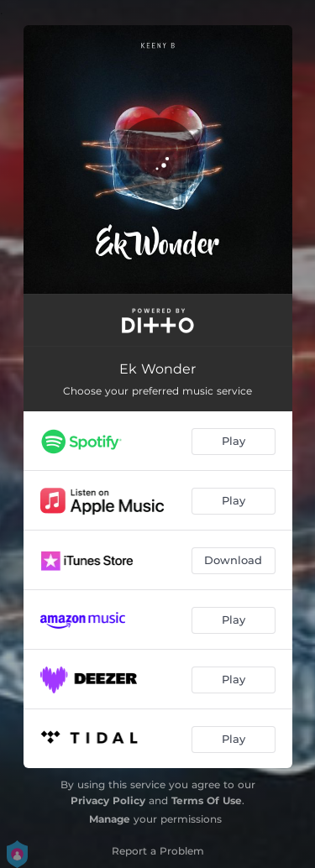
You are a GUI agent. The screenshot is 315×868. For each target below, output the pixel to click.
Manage (110, 819)
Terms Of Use (207, 800)
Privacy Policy (108, 800)
